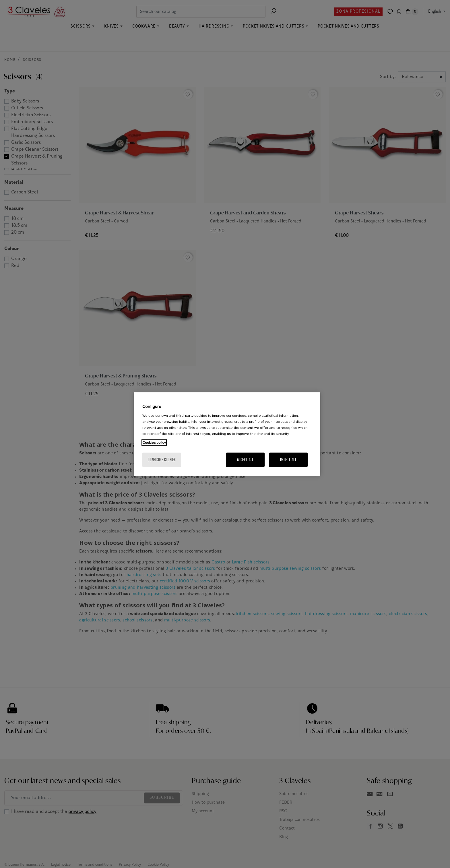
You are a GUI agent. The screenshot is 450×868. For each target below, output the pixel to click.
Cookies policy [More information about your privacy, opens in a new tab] (154, 442)
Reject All (288, 459)
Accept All (245, 459)
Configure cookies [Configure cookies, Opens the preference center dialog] (162, 459)
